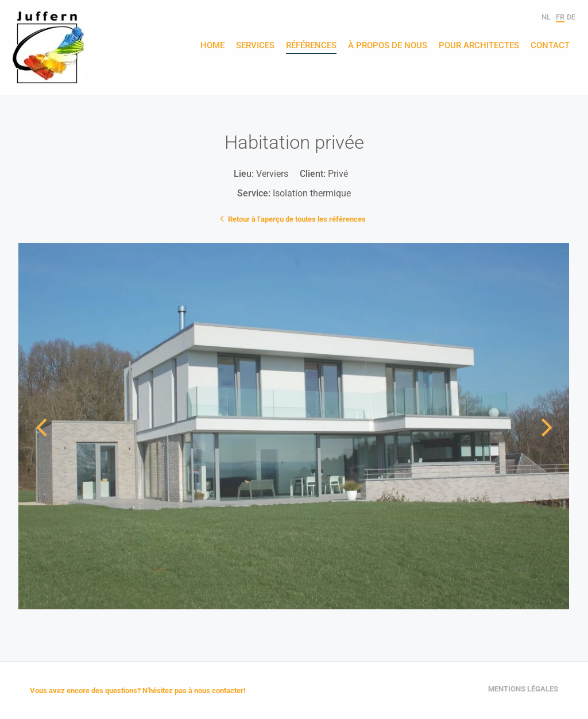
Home (212, 46)
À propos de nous (388, 46)
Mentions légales (523, 689)
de (571, 17)
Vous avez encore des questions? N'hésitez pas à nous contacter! (138, 691)
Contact (550, 46)
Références (311, 46)
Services (255, 46)
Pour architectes (479, 46)
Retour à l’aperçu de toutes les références (294, 218)
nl (546, 17)
